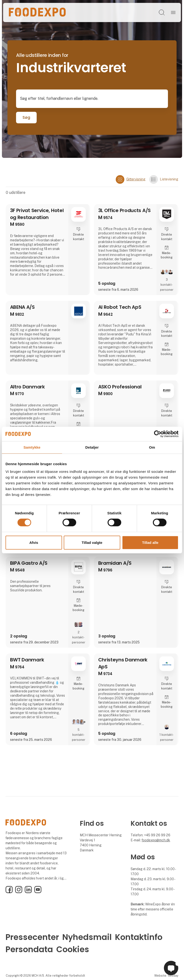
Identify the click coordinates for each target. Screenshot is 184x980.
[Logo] (37, 12)
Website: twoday (166, 976)
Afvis (34, 543)
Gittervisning (131, 179)
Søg (26, 117)
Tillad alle (150, 543)
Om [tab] (152, 447)
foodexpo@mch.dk (156, 840)
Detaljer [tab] (92, 447)
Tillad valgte (92, 543)
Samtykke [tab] (32, 447)
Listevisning (164, 179)
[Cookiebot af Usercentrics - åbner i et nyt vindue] (158, 434)
